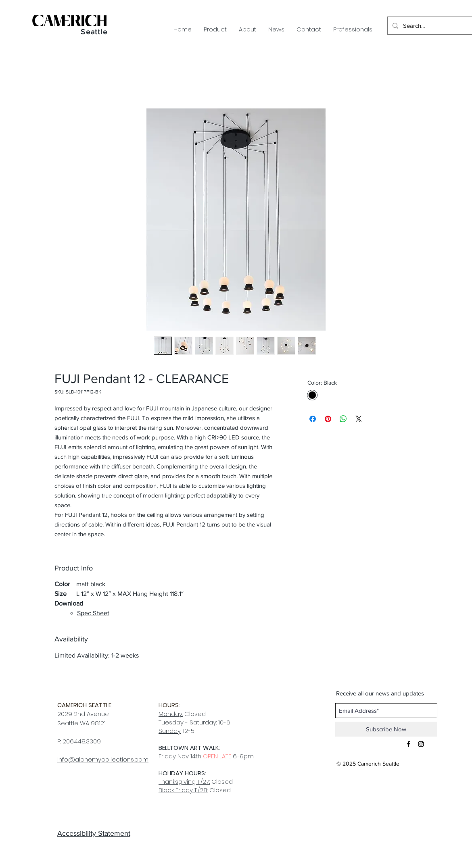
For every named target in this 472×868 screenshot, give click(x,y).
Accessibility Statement (94, 833)
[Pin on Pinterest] (328, 419)
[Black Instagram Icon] (421, 744)
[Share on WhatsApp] (343, 419)
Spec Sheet (93, 613)
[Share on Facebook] (313, 419)
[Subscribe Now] (386, 729)
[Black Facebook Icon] (408, 744)
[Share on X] (359, 419)
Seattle (94, 32)
